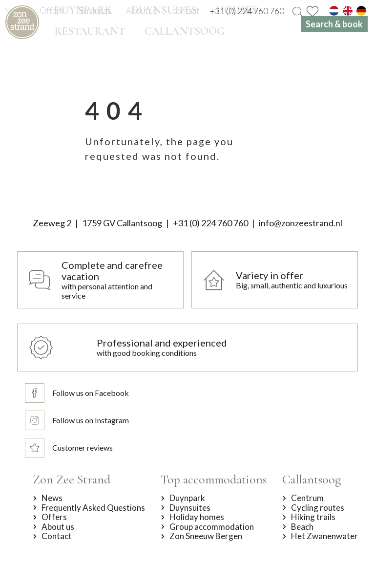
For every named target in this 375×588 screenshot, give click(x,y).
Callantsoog (312, 479)
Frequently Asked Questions (93, 508)
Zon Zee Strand (72, 479)
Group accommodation (212, 527)
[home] (22, 22)
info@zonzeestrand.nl (301, 223)
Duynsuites (190, 508)
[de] (361, 11)
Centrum (307, 498)
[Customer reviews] (78, 448)
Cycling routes (318, 508)
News (52, 498)
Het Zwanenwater (324, 536)
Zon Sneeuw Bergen (206, 536)
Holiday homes (197, 517)
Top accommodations (214, 479)
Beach (302, 527)
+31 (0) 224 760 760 (210, 223)
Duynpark (187, 498)
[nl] (334, 11)
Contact (57, 536)
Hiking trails (313, 517)
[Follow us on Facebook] (78, 393)
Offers (54, 517)
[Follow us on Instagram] (78, 420)
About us (58, 527)
